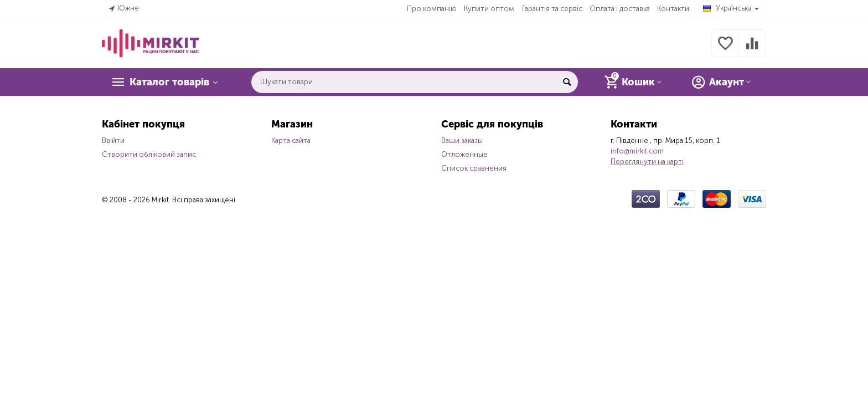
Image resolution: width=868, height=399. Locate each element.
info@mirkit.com (637, 151)
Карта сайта (291, 140)
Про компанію (432, 9)
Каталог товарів (169, 82)
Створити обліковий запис (149, 154)
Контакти (673, 9)
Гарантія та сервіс (552, 9)
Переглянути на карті (647, 162)
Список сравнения (474, 168)
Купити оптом (489, 9)
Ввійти (113, 140)
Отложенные (464, 154)
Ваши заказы (462, 140)
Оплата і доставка (620, 9)
